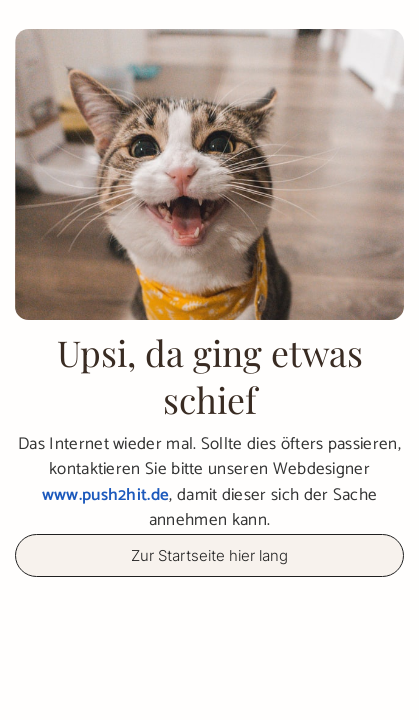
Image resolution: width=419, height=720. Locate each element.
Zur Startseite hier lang (209, 555)
